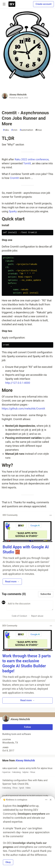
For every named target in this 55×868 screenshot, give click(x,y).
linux (38, 130)
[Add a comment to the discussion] (30, 605)
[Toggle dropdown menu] (51, 515)
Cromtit (14, 178)
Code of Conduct (19, 616)
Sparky (13, 211)
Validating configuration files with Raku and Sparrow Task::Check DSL (27, 784)
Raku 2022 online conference (32, 159)
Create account (43, 4)
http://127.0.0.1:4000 (18, 383)
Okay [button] (8, 862)
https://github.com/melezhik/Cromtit (23, 409)
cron (14, 130)
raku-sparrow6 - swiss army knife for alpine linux (27, 770)
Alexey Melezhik (18, 95)
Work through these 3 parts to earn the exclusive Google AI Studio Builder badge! (27, 663)
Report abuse (37, 616)
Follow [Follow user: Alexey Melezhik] (27, 727)
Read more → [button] (12, 582)
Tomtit (27, 163)
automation (26, 130)
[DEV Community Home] (12, 4)
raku (6, 130)
